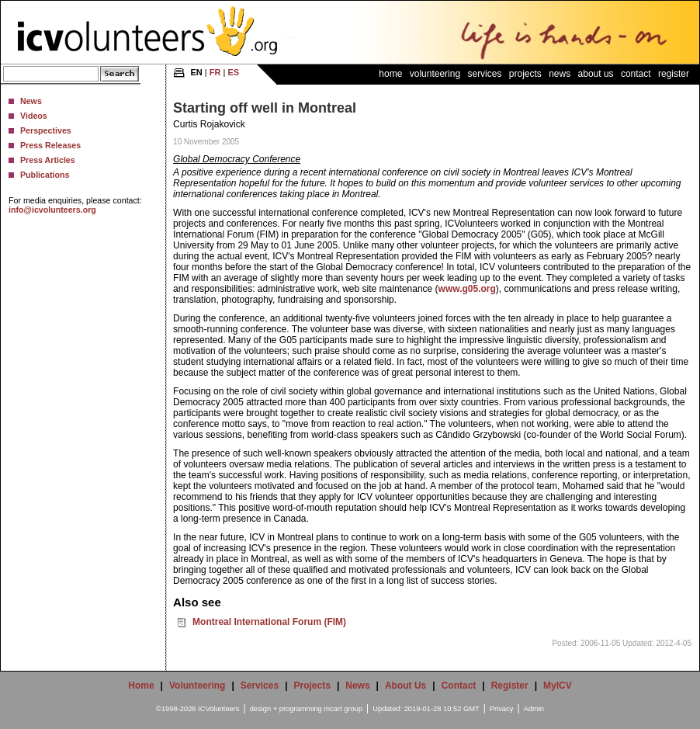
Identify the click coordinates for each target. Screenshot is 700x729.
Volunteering (435, 74)
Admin (534, 709)
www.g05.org (467, 289)
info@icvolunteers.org (52, 210)
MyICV (558, 686)
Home (390, 74)
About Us (596, 74)
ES (233, 72)
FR (215, 72)
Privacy (502, 709)
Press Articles (48, 160)
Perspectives (46, 130)
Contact (636, 74)
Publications (45, 175)
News (31, 101)
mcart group (343, 709)
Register (674, 74)
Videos (34, 116)
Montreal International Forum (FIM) (269, 622)
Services (484, 74)
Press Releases (50, 145)
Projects (525, 74)
